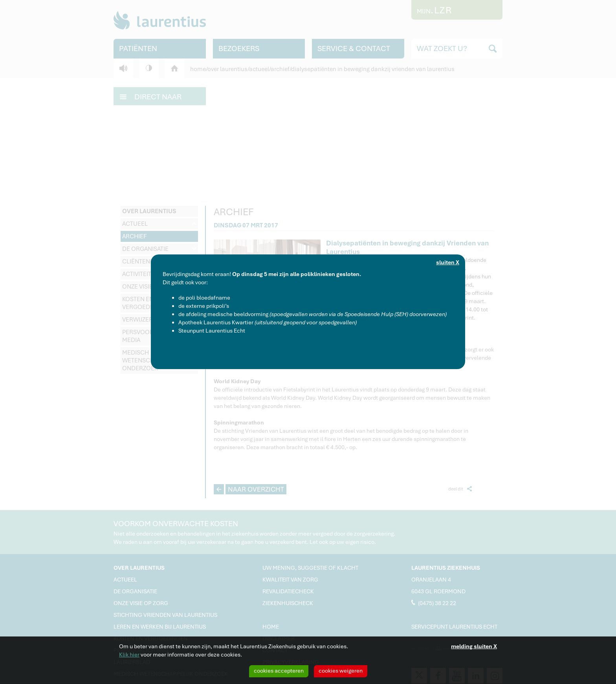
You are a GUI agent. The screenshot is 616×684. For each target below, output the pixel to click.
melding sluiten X (474, 646)
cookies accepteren (279, 671)
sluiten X (448, 262)
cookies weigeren (341, 671)
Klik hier (129, 655)
